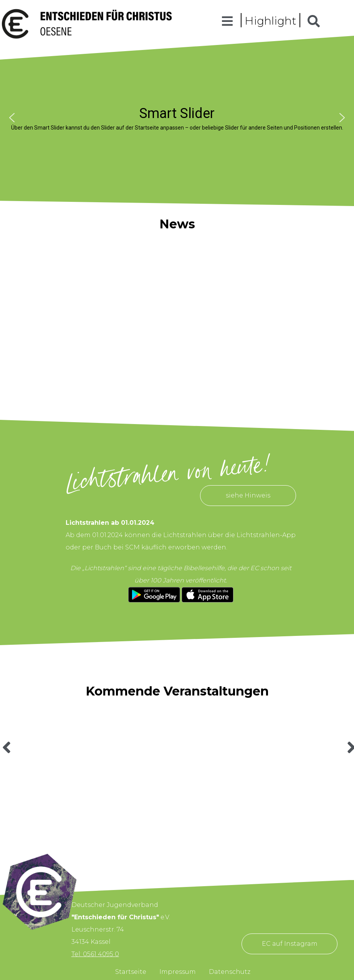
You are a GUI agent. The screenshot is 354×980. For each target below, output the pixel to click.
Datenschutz (230, 972)
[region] (177, 117)
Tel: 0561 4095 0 (95, 954)
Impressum (178, 972)
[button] (12, 118)
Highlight (270, 21)
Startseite (131, 972)
